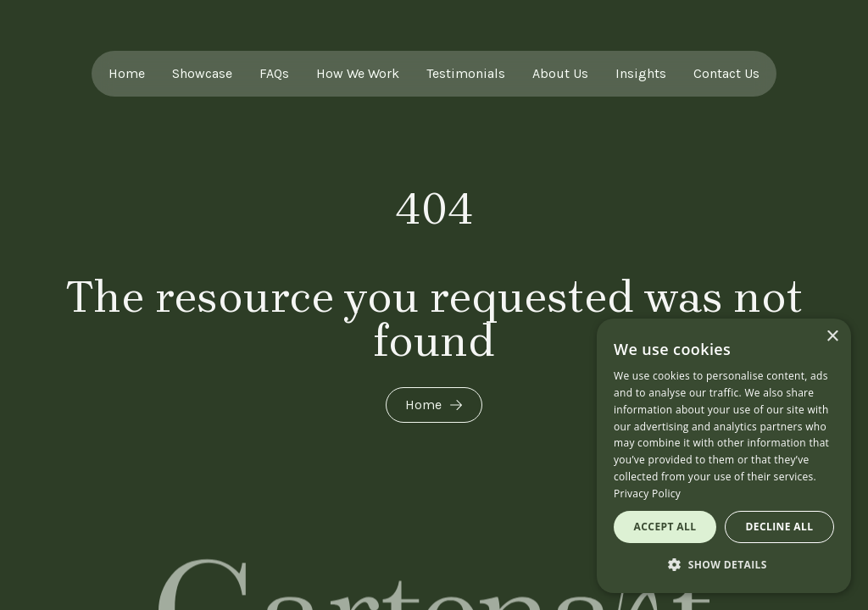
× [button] (832, 337)
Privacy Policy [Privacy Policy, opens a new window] (647, 494)
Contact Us (726, 73)
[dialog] (724, 456)
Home (127, 73)
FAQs (274, 73)
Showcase (202, 73)
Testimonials (466, 73)
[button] (724, 565)
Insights (641, 73)
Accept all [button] (665, 527)
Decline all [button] (780, 527)
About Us (560, 73)
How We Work (358, 73)
